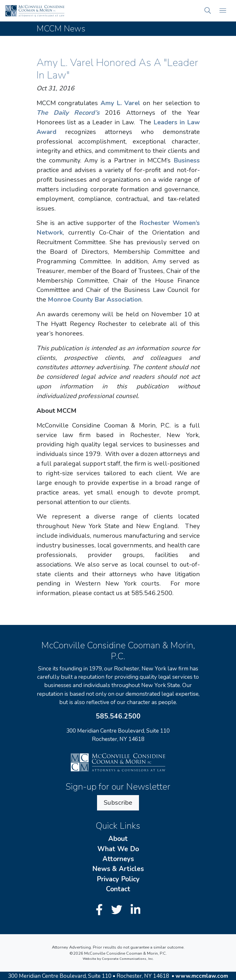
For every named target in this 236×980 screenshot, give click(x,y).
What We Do (118, 849)
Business (187, 160)
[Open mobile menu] (223, 11)
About (118, 839)
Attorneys (118, 859)
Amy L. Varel (120, 103)
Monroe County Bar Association (95, 299)
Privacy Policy (118, 879)
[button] (208, 11)
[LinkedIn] (135, 910)
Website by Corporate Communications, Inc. (118, 959)
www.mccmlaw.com (202, 976)
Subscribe (118, 803)
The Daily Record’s (68, 113)
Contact (118, 889)
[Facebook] (101, 910)
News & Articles (118, 869)
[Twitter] (118, 910)
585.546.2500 (118, 716)
